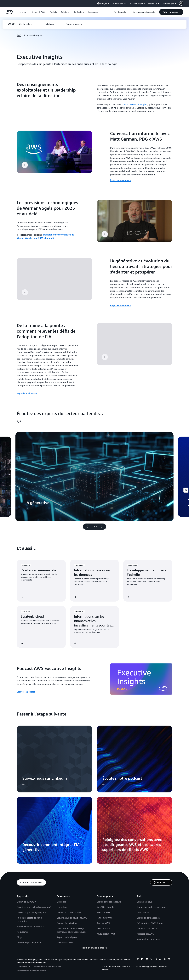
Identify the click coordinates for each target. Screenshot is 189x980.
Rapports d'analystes (67, 937)
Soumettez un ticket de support (152, 907)
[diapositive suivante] (103, 527)
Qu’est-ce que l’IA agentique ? (31, 912)
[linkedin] (147, 960)
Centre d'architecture (67, 923)
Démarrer (61, 902)
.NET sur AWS (103, 912)
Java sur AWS (103, 923)
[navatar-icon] (181, 3)
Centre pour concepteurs (109, 902)
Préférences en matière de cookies (31, 971)
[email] (169, 960)
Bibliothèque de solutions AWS (72, 918)
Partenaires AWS (65, 943)
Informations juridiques (148, 939)
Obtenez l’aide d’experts (149, 928)
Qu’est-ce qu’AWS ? (26, 902)
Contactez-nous (144, 902)
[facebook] (142, 960)
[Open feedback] (186, 490)
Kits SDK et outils (105, 907)
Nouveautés (23, 932)
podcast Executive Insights (135, 104)
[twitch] (156, 960)
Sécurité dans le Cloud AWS (30, 926)
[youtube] (160, 960)
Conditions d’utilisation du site (48, 966)
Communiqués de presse (29, 943)
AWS (19, 35)
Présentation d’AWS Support (151, 923)
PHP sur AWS (103, 928)
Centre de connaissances (149, 918)
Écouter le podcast (26, 692)
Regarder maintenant (120, 180)
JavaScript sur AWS (106, 934)
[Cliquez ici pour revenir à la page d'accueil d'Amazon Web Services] (9, 14)
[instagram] (151, 960)
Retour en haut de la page (94, 948)
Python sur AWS (105, 918)
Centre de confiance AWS (69, 912)
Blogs (20, 937)
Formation (62, 907)
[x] (138, 960)
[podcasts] (165, 960)
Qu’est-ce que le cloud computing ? (34, 907)
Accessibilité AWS (145, 934)
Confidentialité (23, 966)
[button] (184, 3)
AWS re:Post (143, 912)
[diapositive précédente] (86, 527)
